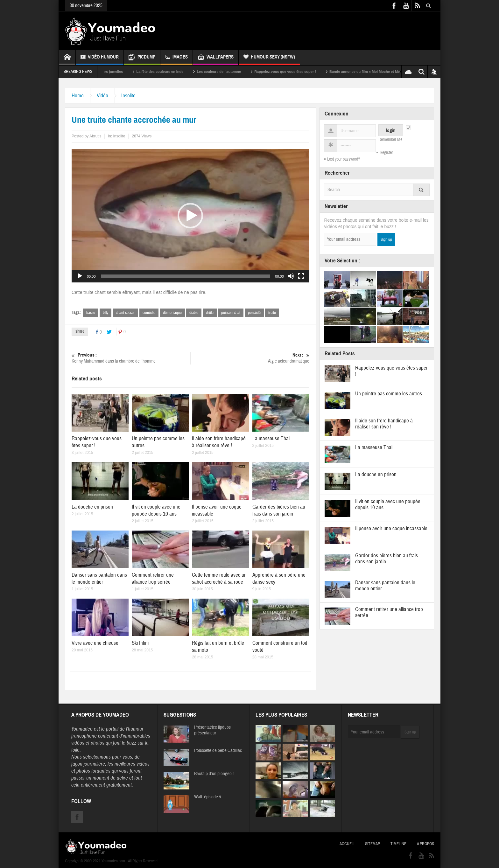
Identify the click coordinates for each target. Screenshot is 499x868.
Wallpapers (216, 58)
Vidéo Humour (100, 58)
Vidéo (102, 96)
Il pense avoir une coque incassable (391, 528)
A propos (425, 844)
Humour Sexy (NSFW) (269, 58)
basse (91, 313)
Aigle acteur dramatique (250, 358)
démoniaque (172, 313)
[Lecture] (80, 276)
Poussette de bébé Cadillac (218, 751)
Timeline (398, 844)
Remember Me (390, 140)
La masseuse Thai (271, 438)
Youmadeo (82, 729)
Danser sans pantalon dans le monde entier (99, 578)
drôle (210, 313)
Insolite (128, 96)
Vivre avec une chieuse (95, 643)
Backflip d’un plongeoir (214, 774)
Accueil (347, 844)
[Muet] (291, 276)
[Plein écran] (301, 276)
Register (386, 153)
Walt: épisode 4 (208, 797)
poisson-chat (231, 313)
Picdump (142, 58)
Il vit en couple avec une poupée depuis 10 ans (156, 510)
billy (105, 313)
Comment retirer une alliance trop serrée (153, 578)
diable (194, 313)
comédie (149, 313)
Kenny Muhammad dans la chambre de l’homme (131, 358)
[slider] (186, 276)
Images (176, 58)
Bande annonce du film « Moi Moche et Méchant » (381, 72)
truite (272, 313)
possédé (254, 313)
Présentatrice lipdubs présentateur (212, 730)
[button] (190, 216)
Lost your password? (344, 159)
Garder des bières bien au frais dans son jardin (279, 510)
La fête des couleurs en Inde (170, 72)
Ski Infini (140, 643)
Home (78, 96)
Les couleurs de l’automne (229, 72)
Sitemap (372, 844)
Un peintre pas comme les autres (389, 394)
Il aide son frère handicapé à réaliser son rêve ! (219, 442)
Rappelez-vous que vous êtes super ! (295, 72)
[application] (190, 216)
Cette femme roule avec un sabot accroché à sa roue (219, 578)
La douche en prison (92, 507)
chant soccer (125, 313)
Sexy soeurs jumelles (115, 72)
